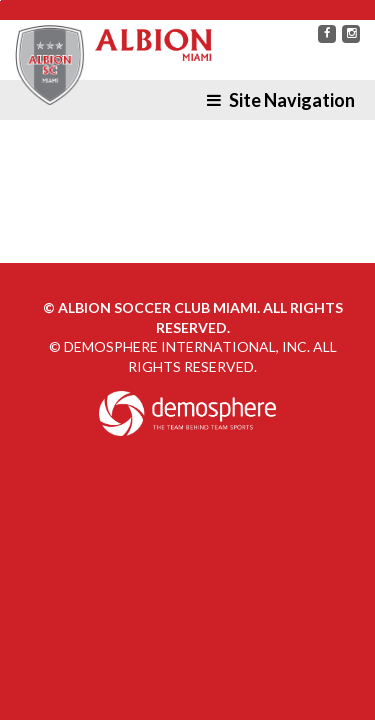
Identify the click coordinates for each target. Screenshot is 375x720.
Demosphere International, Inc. (187, 346)
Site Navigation (281, 100)
